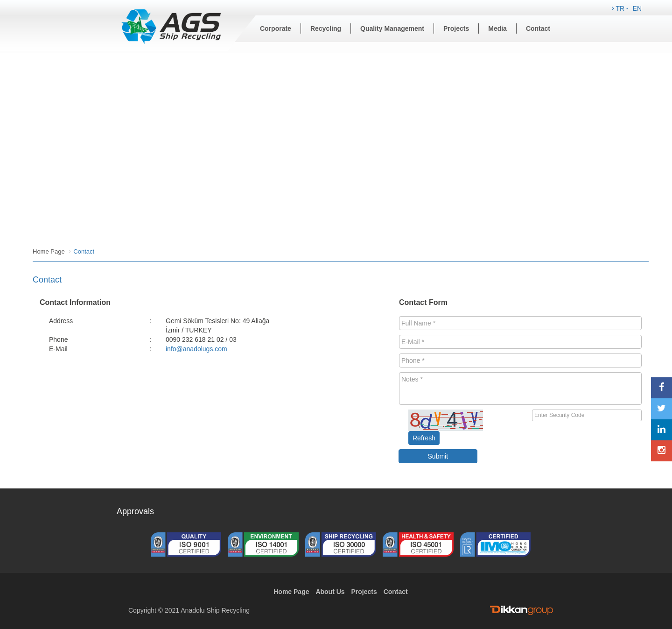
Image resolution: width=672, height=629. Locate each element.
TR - (621, 8)
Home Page (49, 251)
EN (637, 8)
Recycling (326, 28)
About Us (330, 592)
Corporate (276, 28)
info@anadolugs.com (196, 349)
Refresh (424, 438)
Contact (538, 28)
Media (497, 28)
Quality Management (392, 28)
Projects (456, 28)
